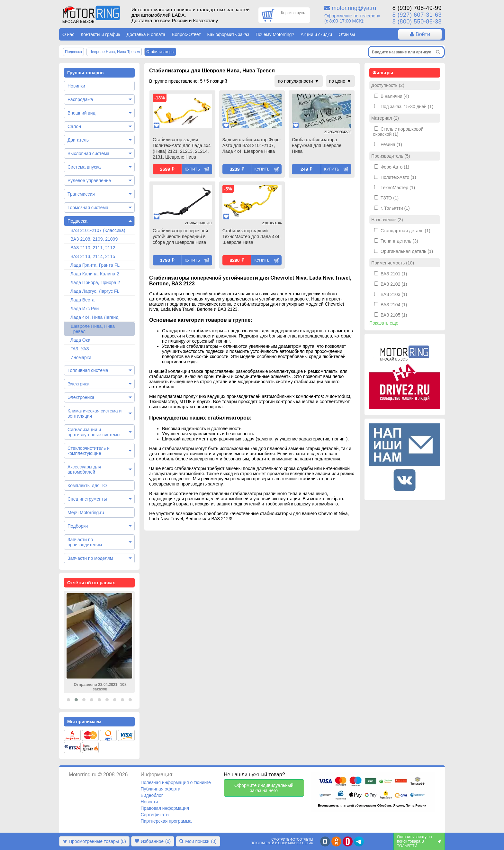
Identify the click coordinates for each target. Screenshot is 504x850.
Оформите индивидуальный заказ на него (264, 788)
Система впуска (84, 167)
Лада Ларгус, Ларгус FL (95, 291)
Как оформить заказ (228, 34)
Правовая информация (165, 808)
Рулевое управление (89, 180)
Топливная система (88, 370)
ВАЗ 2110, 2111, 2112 (93, 248)
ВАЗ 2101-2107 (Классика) (98, 230)
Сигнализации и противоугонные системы (94, 432)
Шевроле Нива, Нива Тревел (93, 329)
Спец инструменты (87, 499)
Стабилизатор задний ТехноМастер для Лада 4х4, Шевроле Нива (252, 236)
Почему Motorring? (275, 34)
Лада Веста (82, 300)
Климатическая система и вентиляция (94, 413)
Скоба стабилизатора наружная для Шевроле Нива (317, 145)
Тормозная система (88, 208)
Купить (192, 169)
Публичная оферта (160, 789)
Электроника (81, 397)
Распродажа (80, 99)
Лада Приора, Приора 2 (95, 282)
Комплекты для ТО (87, 485)
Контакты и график (100, 34)
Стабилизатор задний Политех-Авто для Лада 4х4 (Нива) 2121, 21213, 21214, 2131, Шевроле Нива (182, 148)
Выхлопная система (88, 153)
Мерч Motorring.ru (86, 513)
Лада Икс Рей (85, 309)
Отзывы (347, 34)
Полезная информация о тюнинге (175, 782)
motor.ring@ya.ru (354, 8)
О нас (68, 34)
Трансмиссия (81, 194)
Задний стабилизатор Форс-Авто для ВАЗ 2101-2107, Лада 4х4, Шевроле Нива (252, 145)
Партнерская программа (166, 821)
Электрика (78, 384)
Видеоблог (152, 795)
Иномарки (81, 357)
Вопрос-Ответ (186, 34)
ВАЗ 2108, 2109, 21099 (94, 239)
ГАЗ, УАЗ (80, 349)
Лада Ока (80, 340)
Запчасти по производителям (85, 542)
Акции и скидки (316, 34)
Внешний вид (81, 113)
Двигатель (78, 140)
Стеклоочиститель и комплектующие (89, 451)
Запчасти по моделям (90, 558)
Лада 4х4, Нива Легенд (94, 317)
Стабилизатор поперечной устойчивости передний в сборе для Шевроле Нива (180, 236)
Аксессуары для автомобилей (84, 469)
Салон (74, 126)
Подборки (78, 526)
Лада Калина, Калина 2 (95, 274)
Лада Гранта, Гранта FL (95, 265)
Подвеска (77, 221)
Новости (149, 802)
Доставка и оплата (146, 34)
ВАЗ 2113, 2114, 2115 (93, 256)
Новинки (76, 86)
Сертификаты (155, 815)
